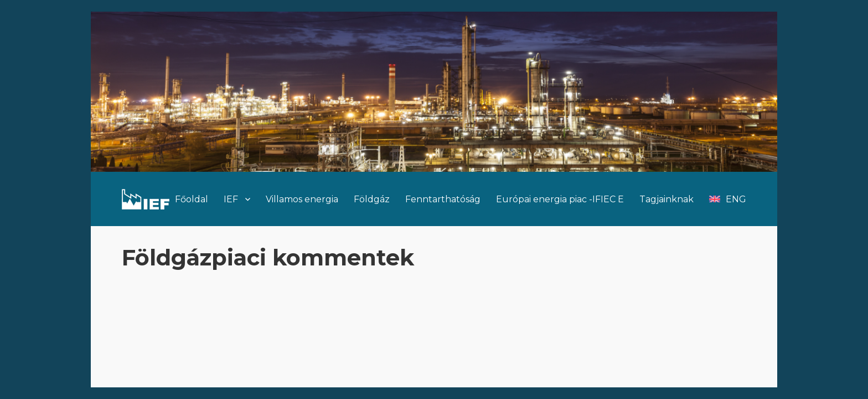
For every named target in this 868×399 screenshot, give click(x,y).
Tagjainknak (666, 199)
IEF (231, 199)
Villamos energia (302, 199)
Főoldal (192, 199)
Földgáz (372, 199)
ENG (736, 199)
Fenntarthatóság (443, 199)
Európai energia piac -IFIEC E (560, 199)
